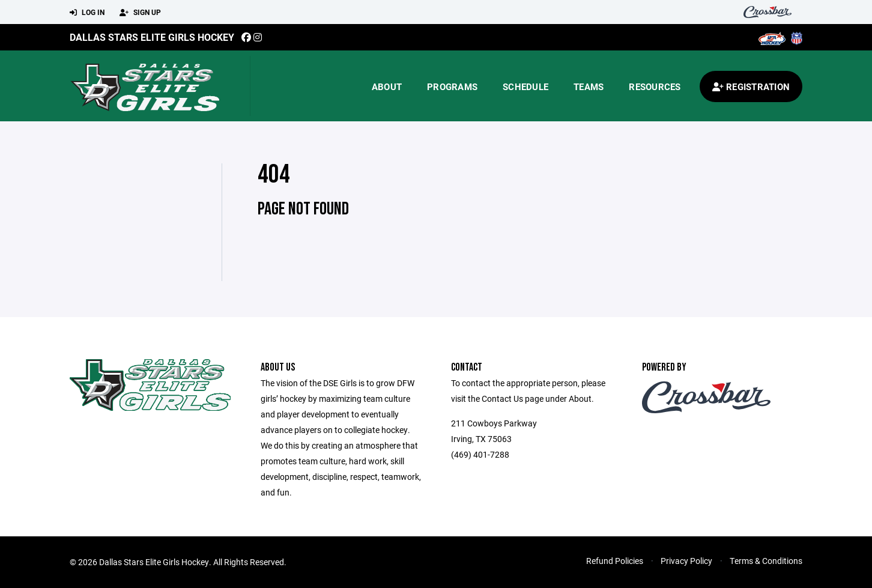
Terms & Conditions (766, 561)
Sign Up (140, 13)
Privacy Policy (686, 561)
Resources (655, 86)
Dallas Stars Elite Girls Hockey (152, 37)
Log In (87, 13)
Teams (589, 86)
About (387, 86)
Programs (452, 86)
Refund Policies (615, 561)
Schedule (525, 86)
